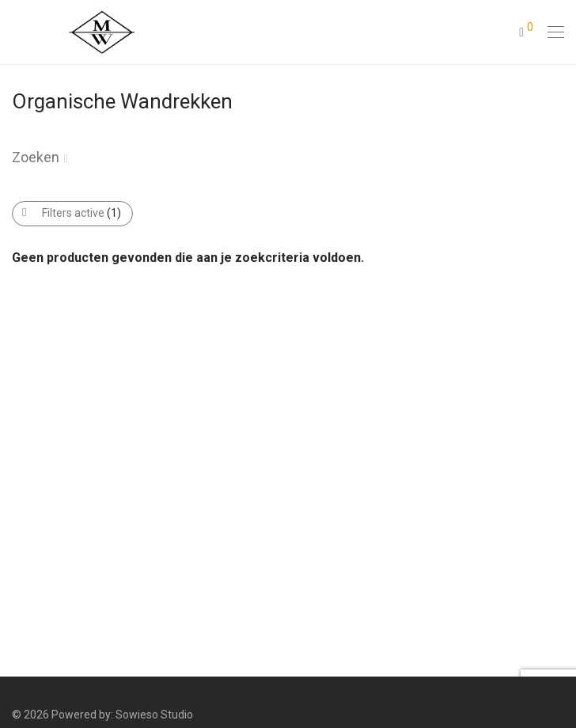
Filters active (81, 213)
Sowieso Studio (154, 715)
